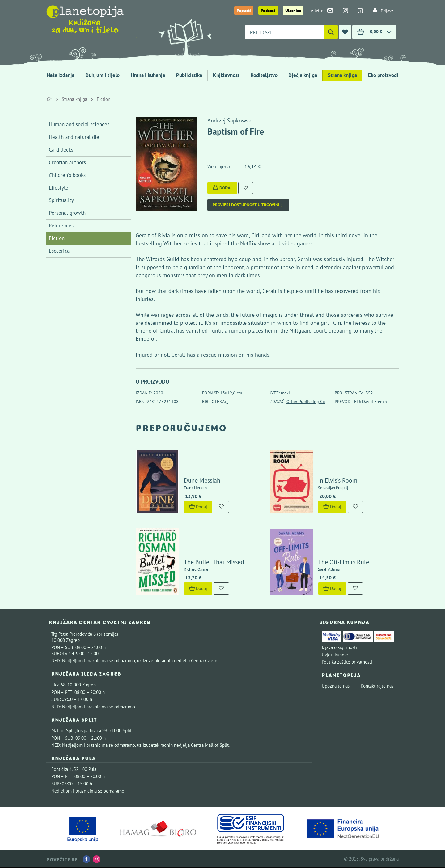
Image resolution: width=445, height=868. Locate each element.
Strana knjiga (342, 75)
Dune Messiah (202, 480)
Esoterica (59, 251)
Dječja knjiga (303, 75)
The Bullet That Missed (214, 562)
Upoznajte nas (336, 686)
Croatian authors (67, 162)
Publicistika (189, 75)
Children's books (67, 175)
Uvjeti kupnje (335, 655)
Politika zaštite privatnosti (347, 662)
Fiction (104, 99)
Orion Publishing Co (306, 402)
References (61, 226)
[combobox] (284, 32)
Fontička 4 (61, 769)
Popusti (244, 11)
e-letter (322, 11)
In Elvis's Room (338, 480)
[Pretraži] (331, 32)
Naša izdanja (61, 75)
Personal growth (67, 213)
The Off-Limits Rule (343, 562)
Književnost (226, 75)
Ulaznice (293, 11)
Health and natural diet (75, 137)
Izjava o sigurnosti (339, 647)
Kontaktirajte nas (377, 686)
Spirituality (61, 200)
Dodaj (222, 188)
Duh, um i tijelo (102, 75)
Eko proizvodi (383, 75)
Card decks (61, 150)
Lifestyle (59, 188)
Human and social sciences (79, 124)
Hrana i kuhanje (148, 75)
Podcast (268, 11)
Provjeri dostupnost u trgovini (248, 205)
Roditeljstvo (264, 75)
